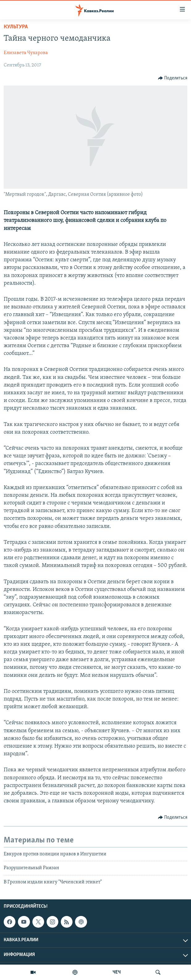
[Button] (173, 78)
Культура (16, 27)
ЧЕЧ (117, 972)
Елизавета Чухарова (26, 53)
